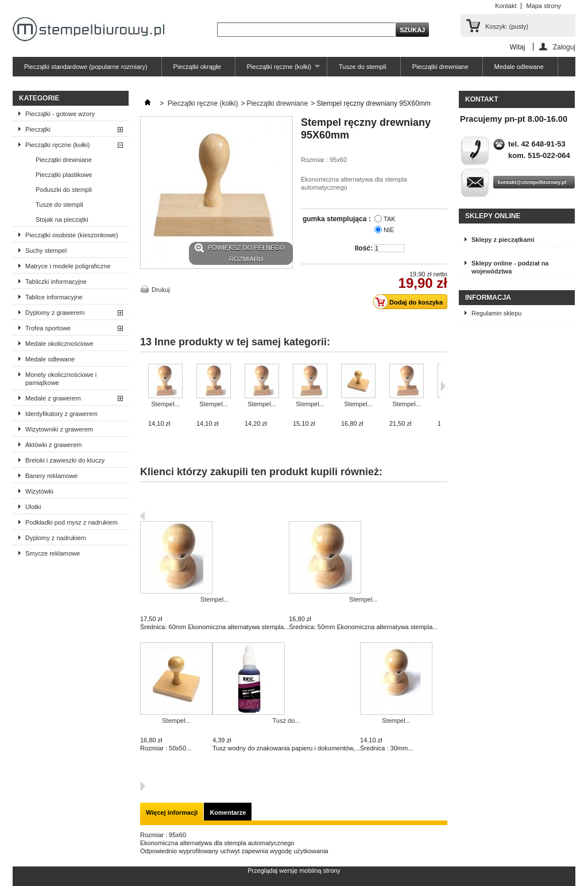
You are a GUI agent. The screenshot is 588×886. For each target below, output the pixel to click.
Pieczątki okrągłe (197, 67)
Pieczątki (38, 129)
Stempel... (165, 404)
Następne (443, 386)
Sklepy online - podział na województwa (510, 267)
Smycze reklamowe (53, 553)
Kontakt (506, 6)
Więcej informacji (172, 812)
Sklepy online (493, 216)
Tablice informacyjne (54, 297)
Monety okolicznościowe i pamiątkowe (61, 379)
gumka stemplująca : (338, 219)
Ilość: (364, 248)
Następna (143, 786)
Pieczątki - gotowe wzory (60, 114)
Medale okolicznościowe (59, 344)
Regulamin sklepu (496, 313)
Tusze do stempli (363, 67)
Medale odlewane (519, 67)
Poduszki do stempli (64, 190)
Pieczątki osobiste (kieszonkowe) (71, 235)
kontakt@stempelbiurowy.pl (532, 182)
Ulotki (33, 507)
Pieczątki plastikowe (64, 175)
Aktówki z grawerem (53, 445)
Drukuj (161, 290)
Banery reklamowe (51, 476)
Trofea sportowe (48, 328)
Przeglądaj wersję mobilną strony (294, 870)
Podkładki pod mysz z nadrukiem (71, 522)
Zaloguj (564, 47)
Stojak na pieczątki (62, 219)
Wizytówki (39, 491)
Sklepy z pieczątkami (503, 240)
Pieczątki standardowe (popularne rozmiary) (86, 67)
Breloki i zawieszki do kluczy (65, 460)
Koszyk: (507, 26)
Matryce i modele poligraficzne (68, 266)
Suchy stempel (46, 251)
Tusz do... (287, 721)
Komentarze (228, 812)
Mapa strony (543, 6)
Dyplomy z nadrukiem (56, 538)
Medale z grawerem (53, 398)
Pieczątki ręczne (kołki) (278, 70)
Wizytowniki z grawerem (59, 429)
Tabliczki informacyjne (56, 282)
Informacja (488, 298)
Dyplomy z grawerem (55, 313)
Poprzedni (143, 516)
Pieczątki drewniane (440, 67)
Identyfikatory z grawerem (61, 414)
